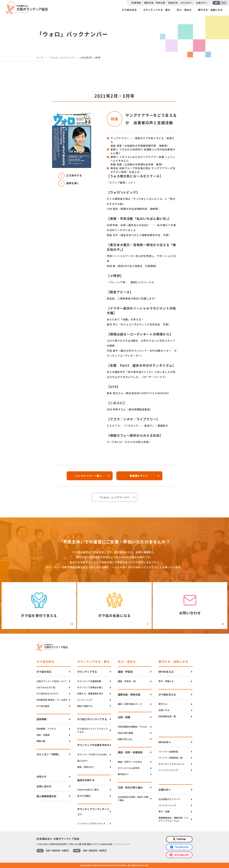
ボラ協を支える (167, 694)
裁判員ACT (123, 774)
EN (224, 3)
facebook (182, 847)
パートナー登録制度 (168, 752)
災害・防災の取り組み (130, 787)
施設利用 (173, 3)
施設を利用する (86, 780)
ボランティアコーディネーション (93, 811)
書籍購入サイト (139, 476)
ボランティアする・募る (157, 10)
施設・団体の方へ (86, 767)
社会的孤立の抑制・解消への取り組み (133, 799)
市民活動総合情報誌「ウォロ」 (133, 727)
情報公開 (41, 741)
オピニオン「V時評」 (49, 754)
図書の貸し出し (125, 739)
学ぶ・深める (184, 10)
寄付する (163, 704)
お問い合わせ (44, 786)
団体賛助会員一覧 (167, 716)
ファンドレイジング (168, 770)
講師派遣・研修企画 (155, 3)
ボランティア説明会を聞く (90, 687)
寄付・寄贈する (166, 681)
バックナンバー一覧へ (89, 476)
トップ (40, 57)
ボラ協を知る (129, 10)
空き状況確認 (84, 796)
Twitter (181, 839)
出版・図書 (124, 717)
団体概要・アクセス (46, 729)
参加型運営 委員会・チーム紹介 (52, 700)
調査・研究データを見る (130, 762)
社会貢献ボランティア (169, 799)
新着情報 (136, 3)
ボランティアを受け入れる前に (92, 755)
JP (216, 3)
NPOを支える (166, 672)
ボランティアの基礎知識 (89, 681)
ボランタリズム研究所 (129, 768)
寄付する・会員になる (210, 10)
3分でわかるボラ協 (46, 687)
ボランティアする (87, 672)
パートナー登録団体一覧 (171, 758)
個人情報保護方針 (46, 796)
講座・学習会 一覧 (127, 681)
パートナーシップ (167, 805)
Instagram (181, 855)
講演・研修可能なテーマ (130, 704)
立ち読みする (70, 175)
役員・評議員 (43, 735)
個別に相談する (85, 706)
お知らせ (41, 776)
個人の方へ (83, 761)
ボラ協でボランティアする (92, 719)
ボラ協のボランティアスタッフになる (92, 730)
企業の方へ (202, 3)
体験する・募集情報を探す (90, 694)
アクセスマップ (121, 844)
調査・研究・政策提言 (130, 752)
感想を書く (69, 183)
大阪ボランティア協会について (52, 681)
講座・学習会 (125, 672)
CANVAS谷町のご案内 (88, 790)
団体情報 (41, 719)
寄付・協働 (164, 812)
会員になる (164, 710)
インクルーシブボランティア (91, 824)
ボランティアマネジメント (172, 764)
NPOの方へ (187, 3)
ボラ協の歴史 (43, 706)
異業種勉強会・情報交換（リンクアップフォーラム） (174, 819)
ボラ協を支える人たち (47, 694)
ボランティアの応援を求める (93, 745)
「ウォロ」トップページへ (114, 497)
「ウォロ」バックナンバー (62, 57)
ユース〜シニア (85, 700)
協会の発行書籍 (125, 733)
